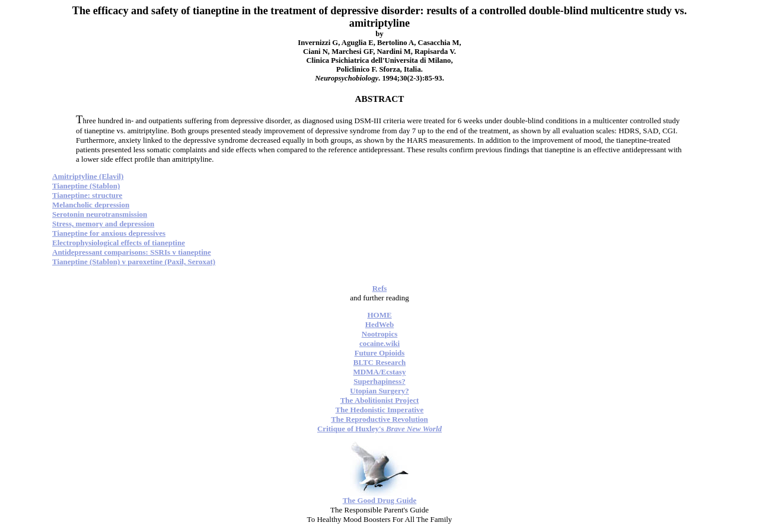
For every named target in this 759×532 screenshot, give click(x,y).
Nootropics (379, 334)
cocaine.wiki (379, 343)
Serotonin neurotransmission (100, 214)
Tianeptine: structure (87, 195)
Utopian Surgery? (379, 391)
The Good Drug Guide (380, 500)
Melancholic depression (91, 205)
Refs (380, 288)
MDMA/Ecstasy (380, 372)
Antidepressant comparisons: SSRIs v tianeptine (132, 252)
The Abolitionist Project (380, 400)
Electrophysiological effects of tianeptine (119, 243)
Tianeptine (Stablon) (86, 186)
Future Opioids (380, 353)
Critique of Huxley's (379, 429)
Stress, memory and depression (103, 224)
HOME (379, 315)
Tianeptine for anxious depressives (109, 233)
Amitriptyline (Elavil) (88, 176)
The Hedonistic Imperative (380, 410)
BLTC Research (379, 362)
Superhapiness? (379, 381)
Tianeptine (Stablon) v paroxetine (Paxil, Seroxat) (134, 262)
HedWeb (379, 324)
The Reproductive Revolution (379, 419)
